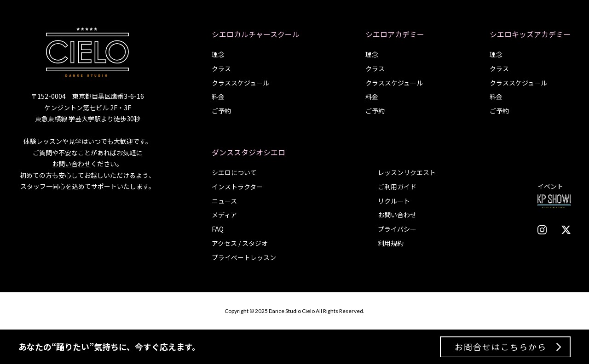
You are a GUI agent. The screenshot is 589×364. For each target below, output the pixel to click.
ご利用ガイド (397, 187)
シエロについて (234, 172)
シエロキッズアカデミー (530, 34)
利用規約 (391, 243)
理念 (218, 54)
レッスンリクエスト (407, 172)
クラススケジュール (240, 83)
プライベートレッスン (244, 257)
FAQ (218, 229)
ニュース (224, 201)
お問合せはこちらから (501, 347)
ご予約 (221, 111)
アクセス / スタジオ (240, 243)
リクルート (394, 201)
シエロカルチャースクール (256, 34)
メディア (224, 215)
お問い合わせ (71, 164)
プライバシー (397, 229)
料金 (218, 97)
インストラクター (237, 187)
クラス (221, 68)
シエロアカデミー (395, 34)
